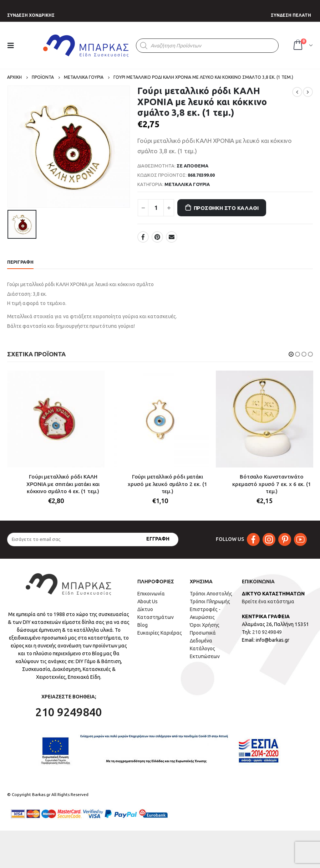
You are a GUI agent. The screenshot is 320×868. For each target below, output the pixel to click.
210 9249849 (267, 632)
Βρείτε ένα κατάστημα (268, 601)
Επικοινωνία (151, 594)
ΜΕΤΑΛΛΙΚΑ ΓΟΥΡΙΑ (187, 184)
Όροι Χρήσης (205, 625)
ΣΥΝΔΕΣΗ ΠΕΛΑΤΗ (291, 15)
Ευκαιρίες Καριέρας (160, 633)
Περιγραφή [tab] (20, 262)
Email (172, 237)
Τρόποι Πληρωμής (210, 601)
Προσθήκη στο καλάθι (226, 208)
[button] (291, 354)
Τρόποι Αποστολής (211, 594)
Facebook (143, 237)
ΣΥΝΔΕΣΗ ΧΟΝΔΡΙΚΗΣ (31, 15)
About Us (148, 601)
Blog (143, 625)
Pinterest (157, 237)
